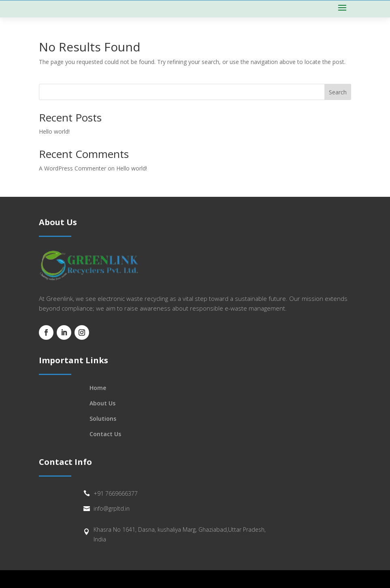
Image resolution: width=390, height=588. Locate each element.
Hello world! (54, 131)
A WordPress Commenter (72, 168)
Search (338, 92)
